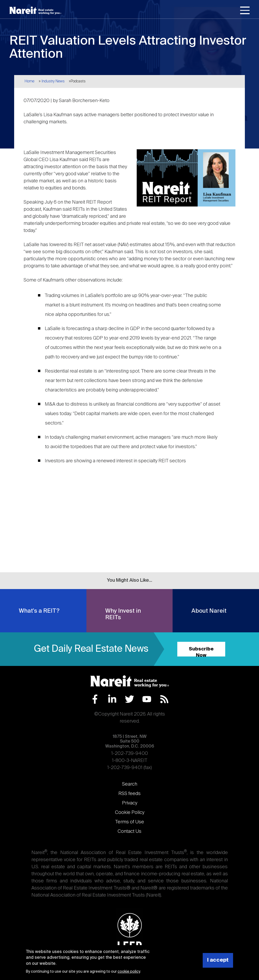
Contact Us (129, 831)
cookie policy (129, 972)
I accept (218, 960)
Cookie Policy (130, 813)
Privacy (130, 803)
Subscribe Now (201, 652)
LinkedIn (112, 699)
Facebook (95, 699)
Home (29, 81)
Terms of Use (130, 822)
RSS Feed (164, 699)
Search (130, 784)
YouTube (147, 699)
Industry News (53, 81)
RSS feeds (129, 794)
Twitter (129, 699)
